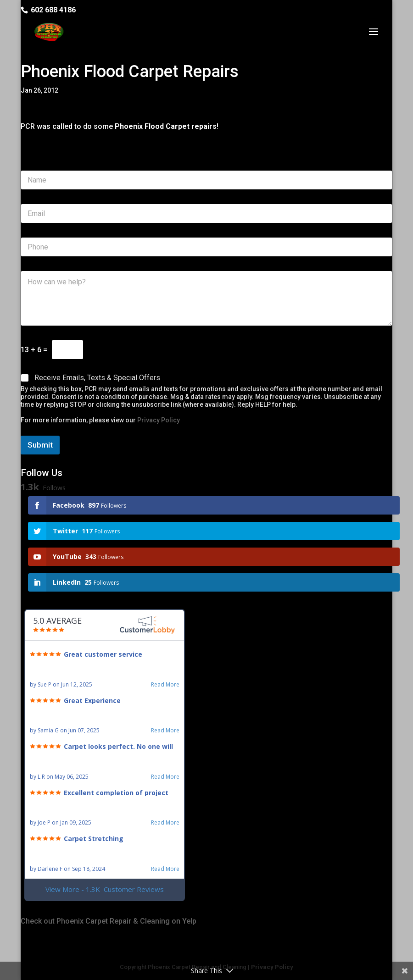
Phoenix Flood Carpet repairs (166, 126)
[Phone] (206, 247)
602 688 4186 (53, 10)
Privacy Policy (159, 420)
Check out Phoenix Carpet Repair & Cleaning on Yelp (109, 921)
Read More (165, 685)
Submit (40, 445)
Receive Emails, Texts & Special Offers (97, 378)
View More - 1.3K (105, 889)
